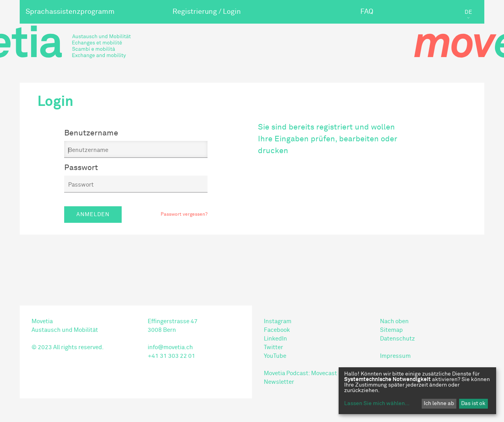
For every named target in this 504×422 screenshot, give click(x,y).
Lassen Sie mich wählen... (377, 403)
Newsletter (279, 382)
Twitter (273, 347)
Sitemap (391, 330)
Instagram (278, 321)
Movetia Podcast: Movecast (300, 373)
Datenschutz (397, 339)
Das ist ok (473, 403)
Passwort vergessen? (184, 215)
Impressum (395, 356)
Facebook (277, 330)
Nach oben (394, 321)
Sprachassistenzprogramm (70, 12)
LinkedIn (275, 339)
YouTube (275, 356)
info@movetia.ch (170, 347)
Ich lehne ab (439, 403)
